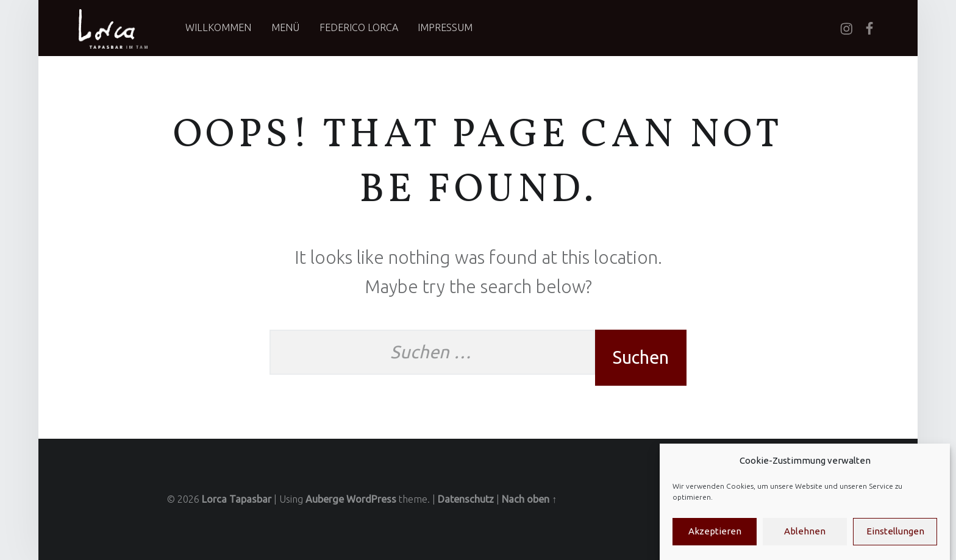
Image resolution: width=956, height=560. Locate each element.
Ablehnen (805, 540)
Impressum (445, 27)
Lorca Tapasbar (237, 499)
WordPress (371, 499)
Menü (285, 27)
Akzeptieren (715, 540)
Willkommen (218, 27)
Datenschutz (466, 499)
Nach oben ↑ (529, 499)
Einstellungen (895, 540)
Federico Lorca (359, 27)
